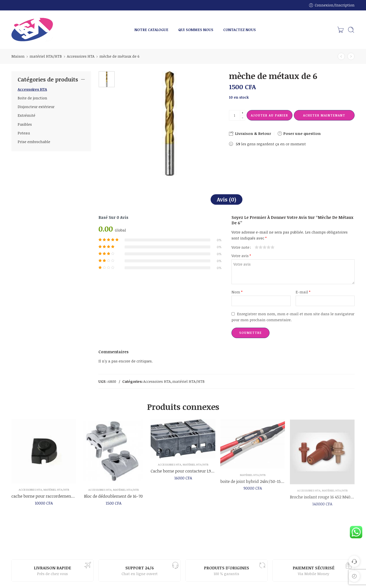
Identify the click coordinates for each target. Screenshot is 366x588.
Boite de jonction (32, 98)
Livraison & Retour (250, 133)
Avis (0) (227, 199)
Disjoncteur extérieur (36, 107)
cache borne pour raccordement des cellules (44, 499)
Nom (237, 292)
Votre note (240, 247)
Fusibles (25, 124)
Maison (18, 56)
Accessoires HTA (81, 56)
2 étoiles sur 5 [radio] (259, 247)
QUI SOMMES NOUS (196, 30)
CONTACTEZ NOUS (240, 30)
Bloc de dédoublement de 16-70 (113, 500)
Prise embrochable (34, 142)
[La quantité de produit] (235, 115)
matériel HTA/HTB (46, 56)
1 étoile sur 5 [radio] (257, 247)
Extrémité (26, 115)
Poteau (24, 133)
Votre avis (241, 256)
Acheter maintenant (324, 115)
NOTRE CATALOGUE (151, 30)
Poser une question (299, 133)
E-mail (303, 292)
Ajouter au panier (270, 115)
